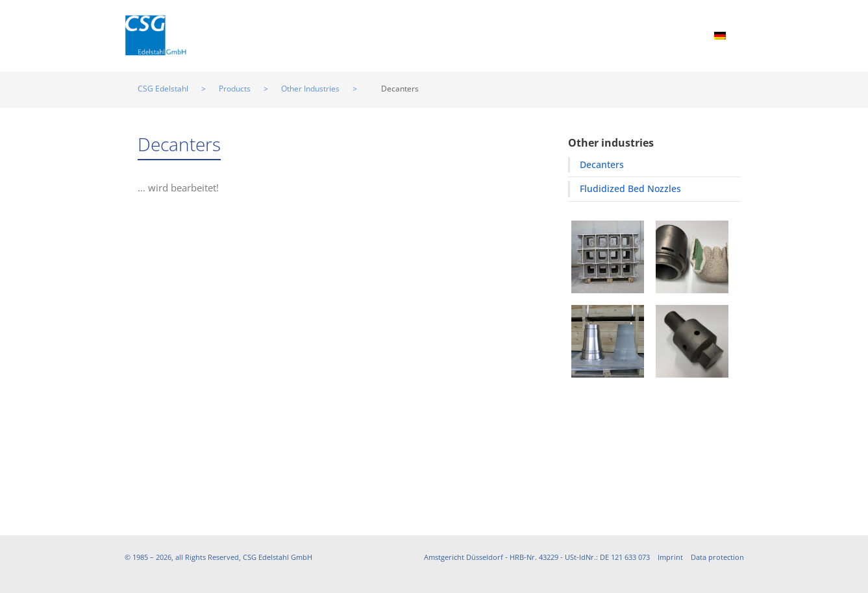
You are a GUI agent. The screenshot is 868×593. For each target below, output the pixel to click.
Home (251, 34)
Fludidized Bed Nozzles (630, 188)
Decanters (602, 164)
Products (312, 34)
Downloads (601, 34)
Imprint (670, 557)
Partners (528, 34)
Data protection (717, 557)
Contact (672, 34)
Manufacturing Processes (421, 34)
